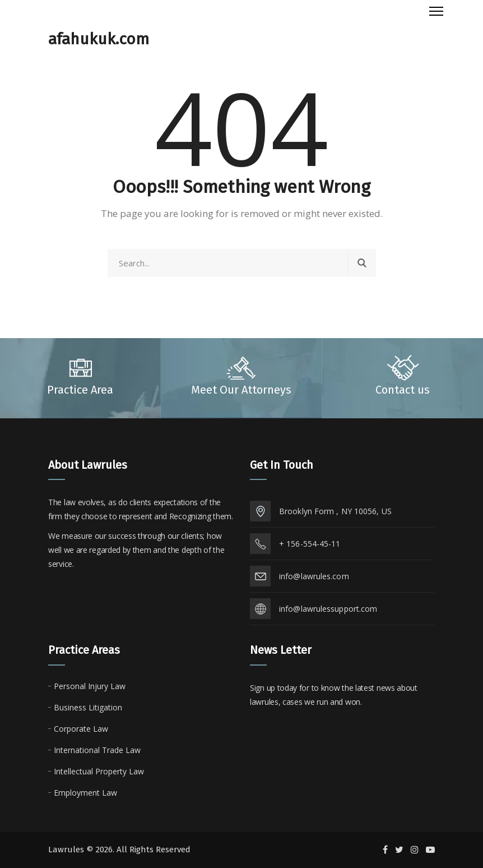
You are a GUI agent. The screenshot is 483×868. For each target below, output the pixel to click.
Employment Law (85, 793)
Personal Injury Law (90, 686)
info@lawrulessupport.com (328, 609)
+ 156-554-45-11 (310, 544)
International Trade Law (97, 750)
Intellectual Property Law (99, 771)
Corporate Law (81, 729)
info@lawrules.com (314, 576)
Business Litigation (88, 707)
